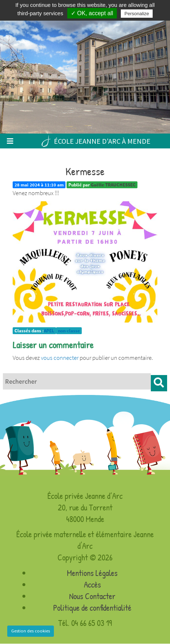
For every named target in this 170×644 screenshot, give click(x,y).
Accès (92, 584)
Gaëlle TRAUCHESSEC (113, 185)
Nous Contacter (92, 596)
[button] (159, 383)
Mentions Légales (92, 573)
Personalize (137, 14)
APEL (49, 331)
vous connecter (60, 358)
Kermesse (85, 171)
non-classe (69, 331)
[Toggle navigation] (10, 141)
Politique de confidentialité (92, 608)
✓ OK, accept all (92, 13)
